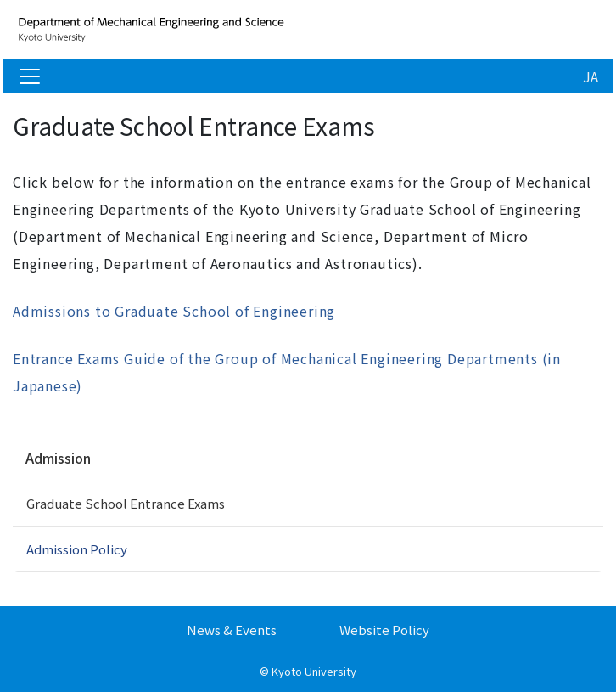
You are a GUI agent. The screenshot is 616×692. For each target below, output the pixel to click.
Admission (58, 458)
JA (591, 76)
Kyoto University (314, 671)
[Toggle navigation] (30, 76)
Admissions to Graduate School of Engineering (174, 311)
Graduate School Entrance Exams (126, 503)
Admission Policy (77, 549)
